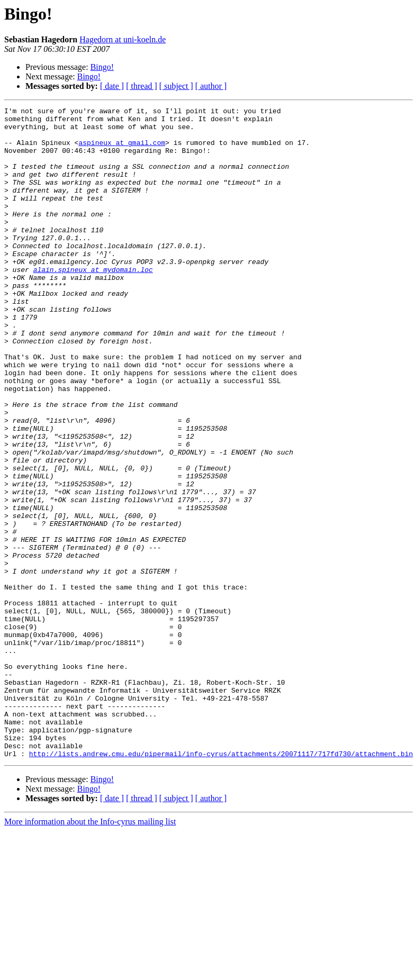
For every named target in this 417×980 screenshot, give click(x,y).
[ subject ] (176, 86)
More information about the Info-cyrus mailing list (90, 952)
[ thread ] (142, 86)
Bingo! (102, 67)
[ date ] (112, 86)
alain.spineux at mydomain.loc (93, 303)
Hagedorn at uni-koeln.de (123, 39)
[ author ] (211, 86)
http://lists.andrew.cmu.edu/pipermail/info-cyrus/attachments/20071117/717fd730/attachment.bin (221, 884)
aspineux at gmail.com (122, 150)
